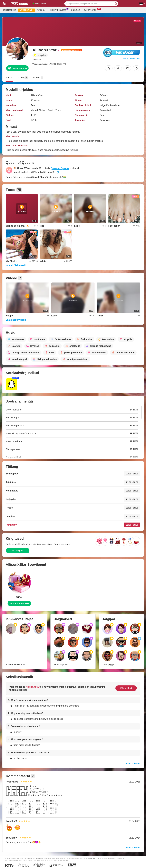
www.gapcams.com (35, 858)
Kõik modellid (9, 10)
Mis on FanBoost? (131, 58)
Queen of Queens (60, 168)
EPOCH (82, 858)
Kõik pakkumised (59, 10)
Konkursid (75, 10)
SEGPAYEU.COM (93, 858)
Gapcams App (91, 10)
